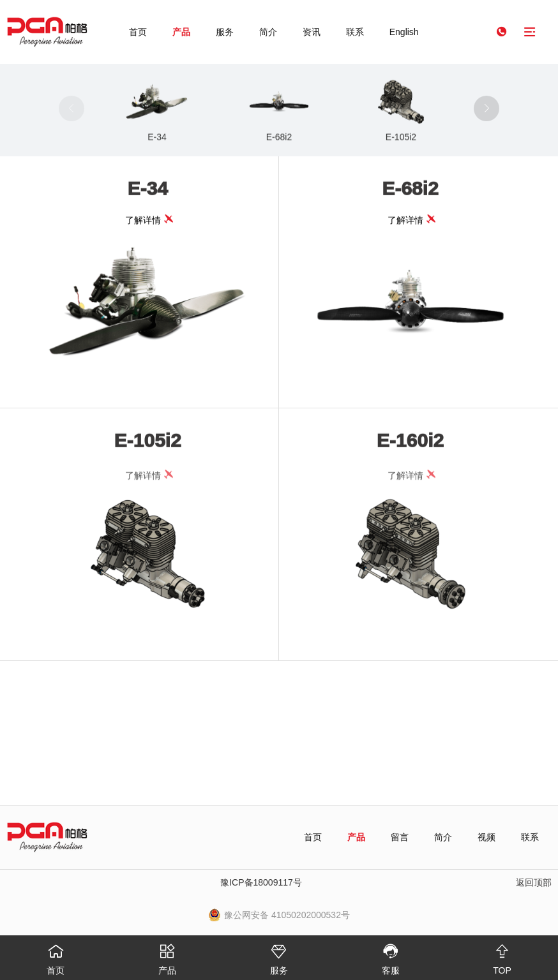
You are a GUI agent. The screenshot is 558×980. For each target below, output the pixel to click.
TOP (502, 955)
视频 (486, 837)
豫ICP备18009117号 (261, 882)
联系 (355, 32)
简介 (268, 32)
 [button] (486, 108)
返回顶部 (534, 882)
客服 (390, 955)
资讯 (312, 32)
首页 (138, 32)
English (404, 32)
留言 (400, 837)
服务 (225, 32)
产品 (181, 32)
